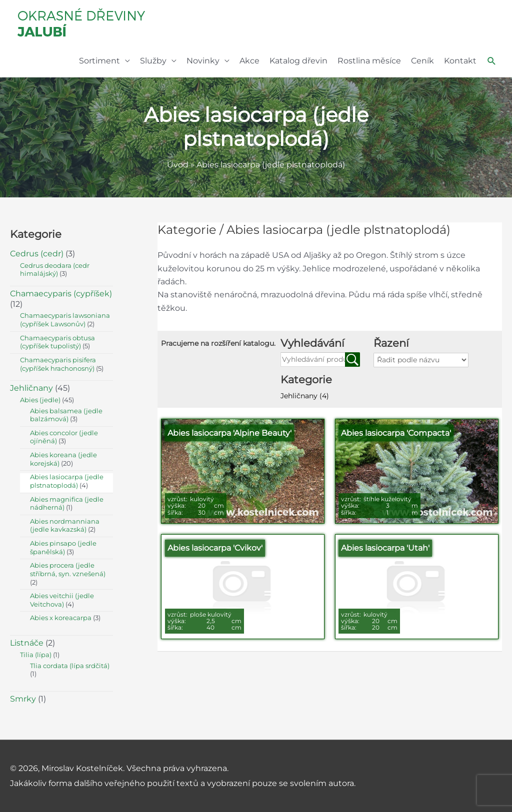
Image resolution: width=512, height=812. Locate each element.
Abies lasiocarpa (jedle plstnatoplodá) (67, 481)
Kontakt (460, 61)
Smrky (23, 699)
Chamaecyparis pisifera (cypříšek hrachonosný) (58, 364)
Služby (153, 61)
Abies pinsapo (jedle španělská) (63, 548)
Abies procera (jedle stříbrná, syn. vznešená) (68, 570)
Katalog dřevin (298, 61)
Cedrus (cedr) (37, 254)
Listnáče (27, 643)
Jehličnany (305, 396)
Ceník (422, 61)
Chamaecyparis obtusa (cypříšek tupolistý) (57, 342)
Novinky (203, 61)
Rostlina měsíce (369, 61)
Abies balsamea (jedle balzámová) (66, 415)
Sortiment (99, 61)
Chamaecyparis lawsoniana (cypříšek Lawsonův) (65, 320)
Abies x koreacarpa (61, 618)
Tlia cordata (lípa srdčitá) (70, 666)
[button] (492, 61)
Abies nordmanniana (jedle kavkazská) (65, 526)
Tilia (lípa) (36, 655)
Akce (249, 61)
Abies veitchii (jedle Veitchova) (62, 600)
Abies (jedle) (40, 400)
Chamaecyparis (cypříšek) (61, 294)
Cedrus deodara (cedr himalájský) (55, 270)
